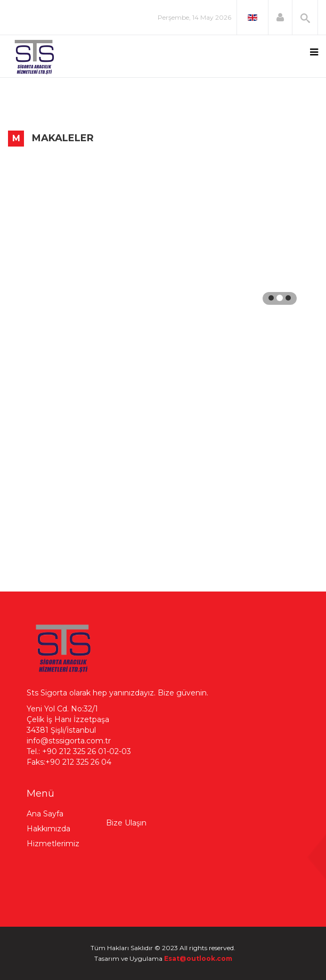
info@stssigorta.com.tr (69, 741)
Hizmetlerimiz (53, 844)
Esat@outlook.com (198, 958)
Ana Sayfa (45, 814)
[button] (280, 18)
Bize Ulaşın (126, 823)
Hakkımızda (48, 829)
